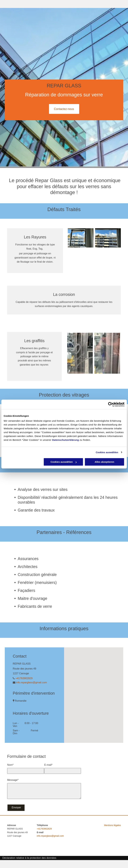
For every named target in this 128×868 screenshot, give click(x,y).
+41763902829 (24, 678)
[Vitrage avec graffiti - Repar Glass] (80, 353)
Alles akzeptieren (104, 462)
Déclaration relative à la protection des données (29, 858)
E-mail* (48, 765)
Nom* (10, 765)
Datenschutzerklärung (66, 440)
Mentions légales (112, 825)
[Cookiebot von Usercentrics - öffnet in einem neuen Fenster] (110, 404)
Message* (13, 780)
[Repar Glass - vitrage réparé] (107, 353)
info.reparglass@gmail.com (31, 682)
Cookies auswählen (107, 452)
